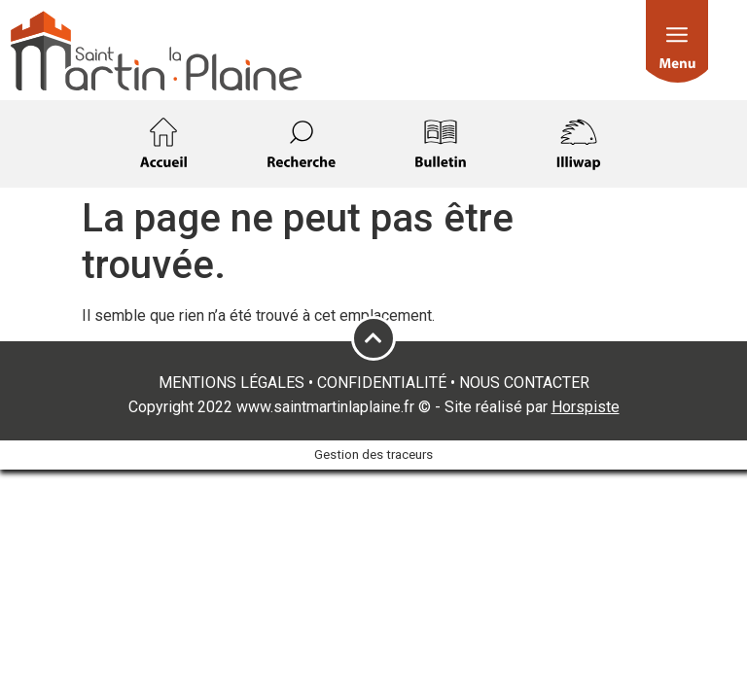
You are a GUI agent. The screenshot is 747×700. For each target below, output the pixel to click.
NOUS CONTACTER (524, 383)
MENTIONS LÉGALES (231, 383)
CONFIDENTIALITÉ (382, 383)
